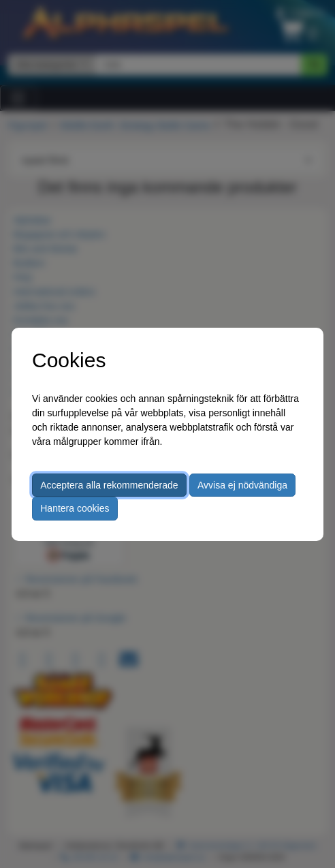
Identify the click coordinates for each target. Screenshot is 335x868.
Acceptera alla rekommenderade (109, 485)
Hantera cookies (75, 508)
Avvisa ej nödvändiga (242, 485)
